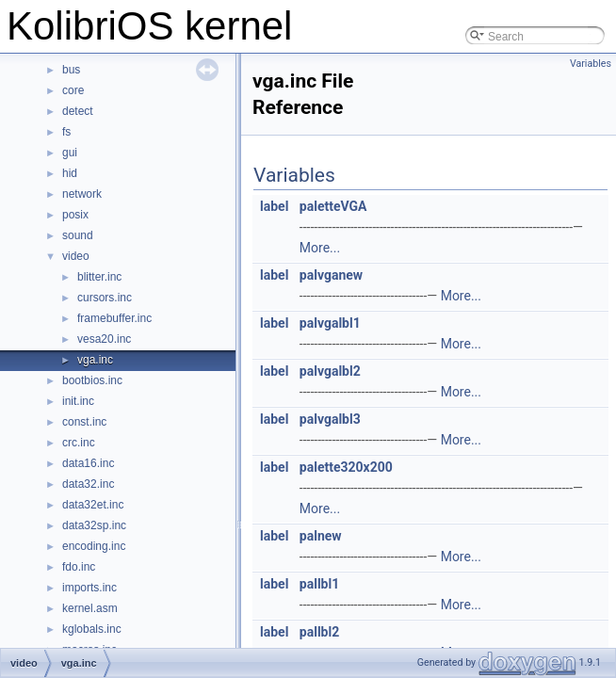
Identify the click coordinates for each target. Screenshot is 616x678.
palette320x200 (346, 467)
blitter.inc (99, 277)
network (82, 194)
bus (71, 70)
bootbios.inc (92, 380)
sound (78, 235)
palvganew (331, 275)
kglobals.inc (92, 629)
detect (78, 111)
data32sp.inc (94, 525)
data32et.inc (93, 505)
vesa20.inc (104, 339)
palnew (321, 536)
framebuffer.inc (114, 318)
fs (66, 132)
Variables (591, 64)
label (274, 206)
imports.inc (89, 588)
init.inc (78, 401)
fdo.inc (79, 567)
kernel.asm (90, 608)
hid (70, 173)
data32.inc (88, 484)
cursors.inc (105, 298)
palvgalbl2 (330, 371)
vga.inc (95, 360)
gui (70, 153)
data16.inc (88, 463)
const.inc (84, 422)
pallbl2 (319, 632)
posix (75, 215)
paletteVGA (333, 206)
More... (320, 248)
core (73, 90)
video (76, 256)
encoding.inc (94, 546)
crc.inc (79, 443)
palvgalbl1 (330, 323)
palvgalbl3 (330, 419)
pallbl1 (319, 584)
